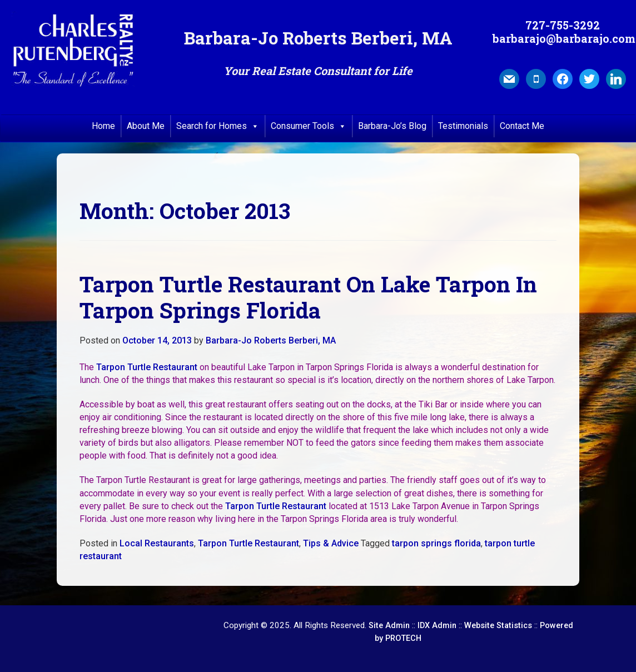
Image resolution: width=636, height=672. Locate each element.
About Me (146, 126)
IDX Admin (437, 626)
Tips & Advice (331, 543)
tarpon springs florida (436, 543)
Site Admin (389, 626)
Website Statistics (498, 626)
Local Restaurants (157, 543)
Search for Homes (218, 126)
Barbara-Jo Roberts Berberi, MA (271, 340)
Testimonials (463, 126)
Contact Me (522, 126)
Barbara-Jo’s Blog (392, 126)
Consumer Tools (309, 126)
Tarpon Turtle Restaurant (147, 367)
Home (103, 126)
